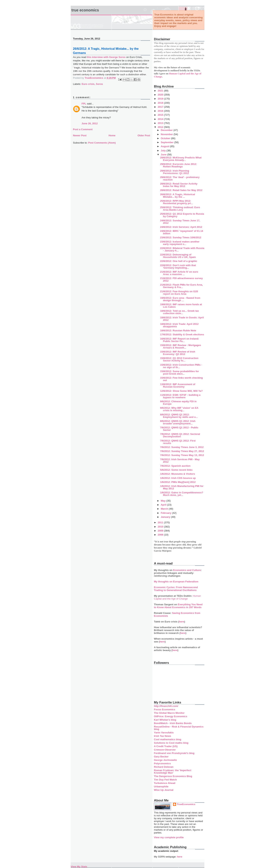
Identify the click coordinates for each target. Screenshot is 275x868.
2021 (161, 91)
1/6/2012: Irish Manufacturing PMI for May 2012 (182, 487)
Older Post (144, 135)
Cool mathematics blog (168, 739)
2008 (161, 535)
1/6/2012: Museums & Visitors (178, 474)
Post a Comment (83, 129)
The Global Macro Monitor (169, 713)
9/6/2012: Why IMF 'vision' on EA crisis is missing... (179, 409)
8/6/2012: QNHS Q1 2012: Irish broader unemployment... (178, 422)
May (164, 501)
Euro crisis (88, 84)
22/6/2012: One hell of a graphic (179, 261)
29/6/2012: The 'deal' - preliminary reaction (180, 178)
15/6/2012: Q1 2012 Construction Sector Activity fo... (179, 359)
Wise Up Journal (164, 790)
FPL (84, 104)
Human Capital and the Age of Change (177, 597)
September (168, 142)
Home (112, 135)
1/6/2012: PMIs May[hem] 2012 (178, 482)
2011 (161, 522)
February (166, 513)
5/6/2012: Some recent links (176, 470)
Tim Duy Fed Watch (165, 780)
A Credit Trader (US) (166, 746)
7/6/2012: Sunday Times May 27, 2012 (182, 451)
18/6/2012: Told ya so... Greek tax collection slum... (179, 312)
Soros (99, 84)
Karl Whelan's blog (165, 720)
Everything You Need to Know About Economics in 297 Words (178, 606)
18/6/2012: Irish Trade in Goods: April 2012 (182, 319)
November (167, 134)
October (166, 138)
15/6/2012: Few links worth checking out (181, 379)
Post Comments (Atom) (102, 143)
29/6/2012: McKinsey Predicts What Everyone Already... (181, 159)
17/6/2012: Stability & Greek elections (182, 334)
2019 (161, 99)
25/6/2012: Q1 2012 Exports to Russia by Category (182, 215)
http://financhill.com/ (166, 706)
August (165, 146)
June (164, 155)
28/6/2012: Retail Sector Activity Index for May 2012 (179, 185)
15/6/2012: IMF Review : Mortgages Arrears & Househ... (180, 346)
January (166, 517)
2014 (161, 119)
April (164, 505)
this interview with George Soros (106, 57)
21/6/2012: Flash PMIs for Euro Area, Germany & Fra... (181, 286)
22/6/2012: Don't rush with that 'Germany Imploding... (178, 267)
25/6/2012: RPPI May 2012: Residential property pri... (176, 202)
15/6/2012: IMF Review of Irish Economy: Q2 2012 (178, 353)
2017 (161, 107)
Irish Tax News (163, 736)
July (164, 151)
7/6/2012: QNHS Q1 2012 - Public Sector (179, 429)
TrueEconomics (186, 804)
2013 (161, 123)
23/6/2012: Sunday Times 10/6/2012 (181, 237)
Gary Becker (161, 757)
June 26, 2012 (90, 123)
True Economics (85, 10)
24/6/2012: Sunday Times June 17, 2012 (180, 222)
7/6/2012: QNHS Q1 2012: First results (178, 442)
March (165, 509)
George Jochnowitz (165, 760)
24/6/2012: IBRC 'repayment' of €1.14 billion (182, 232)
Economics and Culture (187, 570)
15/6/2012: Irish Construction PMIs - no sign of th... (181, 366)
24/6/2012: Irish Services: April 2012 (181, 227)
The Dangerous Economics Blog (173, 776)
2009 (161, 531)
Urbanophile (161, 786)
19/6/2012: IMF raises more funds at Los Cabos (181, 306)
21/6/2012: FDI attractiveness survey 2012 (181, 279)
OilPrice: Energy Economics (171, 716)
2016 (161, 111)
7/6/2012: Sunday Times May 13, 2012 (182, 455)
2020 (161, 95)
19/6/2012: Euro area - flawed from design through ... (180, 299)
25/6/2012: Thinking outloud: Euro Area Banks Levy (180, 209)
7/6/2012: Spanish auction (175, 466)
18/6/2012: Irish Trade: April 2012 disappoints (179, 325)
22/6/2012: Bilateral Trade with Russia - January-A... (182, 249)
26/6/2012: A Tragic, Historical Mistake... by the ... (178, 196)
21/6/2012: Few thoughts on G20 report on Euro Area (179, 293)
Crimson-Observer (165, 750)
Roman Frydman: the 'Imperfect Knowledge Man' (173, 772)
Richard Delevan (164, 767)
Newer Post (80, 135)
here (182, 622)
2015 (161, 115)
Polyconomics (162, 763)
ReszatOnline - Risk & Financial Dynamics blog (179, 728)
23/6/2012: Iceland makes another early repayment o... (180, 243)
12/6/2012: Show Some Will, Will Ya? (181, 391)
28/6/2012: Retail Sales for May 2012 (181, 190)
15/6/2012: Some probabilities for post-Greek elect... (179, 373)
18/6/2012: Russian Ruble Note (178, 330)
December (167, 130)
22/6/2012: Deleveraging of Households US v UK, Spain (178, 256)
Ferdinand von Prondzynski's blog (174, 753)
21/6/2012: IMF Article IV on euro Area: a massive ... (179, 273)
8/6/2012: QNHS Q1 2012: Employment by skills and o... (179, 416)
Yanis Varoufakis (164, 733)
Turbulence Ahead (165, 783)
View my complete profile (169, 837)
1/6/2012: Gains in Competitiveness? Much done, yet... (182, 494)
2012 (161, 127)
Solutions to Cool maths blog (171, 743)
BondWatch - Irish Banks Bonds (173, 723)
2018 (161, 103)
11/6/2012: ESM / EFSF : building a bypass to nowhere (180, 396)
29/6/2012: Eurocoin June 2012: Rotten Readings (178, 165)
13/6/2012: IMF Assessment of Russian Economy (178, 385)
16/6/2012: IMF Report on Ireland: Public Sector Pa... (180, 340)
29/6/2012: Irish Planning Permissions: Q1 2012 (175, 172)
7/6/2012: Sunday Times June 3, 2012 (182, 447)
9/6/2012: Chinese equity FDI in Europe (178, 403)
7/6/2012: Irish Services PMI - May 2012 (180, 461)
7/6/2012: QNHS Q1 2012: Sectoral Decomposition (180, 435)
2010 (161, 527)
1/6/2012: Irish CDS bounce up (178, 478)
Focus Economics (165, 709)
